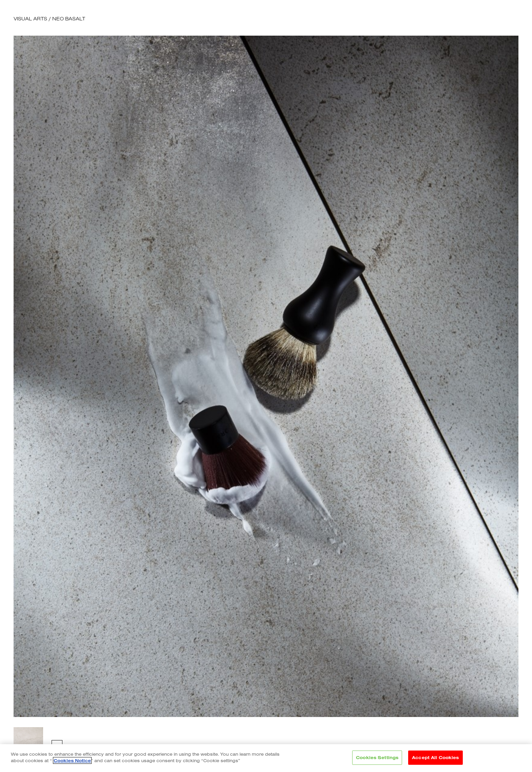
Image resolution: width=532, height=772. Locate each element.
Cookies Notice (72, 760)
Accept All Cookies (435, 757)
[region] (266, 758)
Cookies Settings (377, 757)
